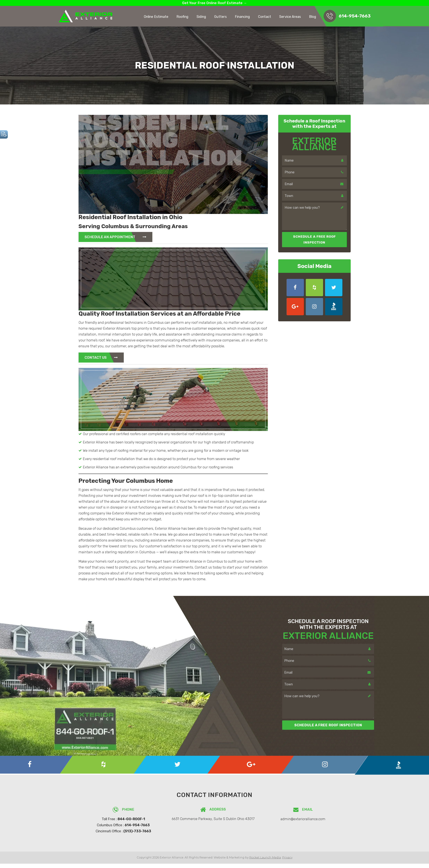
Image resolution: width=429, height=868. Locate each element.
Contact (265, 17)
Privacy (287, 857)
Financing (242, 17)
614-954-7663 (355, 16)
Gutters (220, 17)
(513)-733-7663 (137, 831)
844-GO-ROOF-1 (131, 819)
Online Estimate (156, 17)
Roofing (182, 17)
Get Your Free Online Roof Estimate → (214, 3)
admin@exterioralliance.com (303, 819)
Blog (313, 17)
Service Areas (290, 17)
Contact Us (101, 358)
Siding (201, 17)
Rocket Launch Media (265, 857)
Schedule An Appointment (115, 237)
